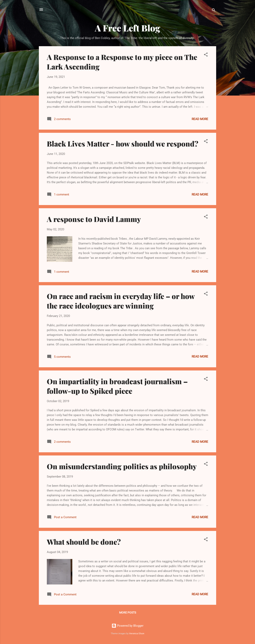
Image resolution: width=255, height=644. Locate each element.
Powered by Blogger (127, 626)
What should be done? (84, 542)
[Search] (214, 11)
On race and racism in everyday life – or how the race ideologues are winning (121, 301)
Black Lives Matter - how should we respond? (123, 144)
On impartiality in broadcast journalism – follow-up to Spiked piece (117, 386)
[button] (206, 55)
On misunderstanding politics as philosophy (122, 466)
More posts (128, 613)
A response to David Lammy (94, 219)
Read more (200, 119)
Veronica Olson (137, 634)
